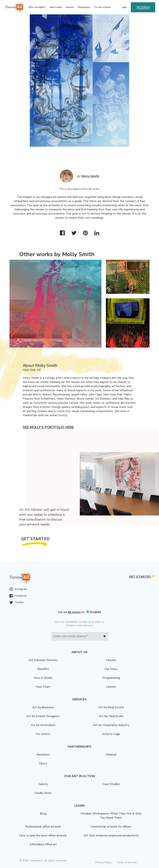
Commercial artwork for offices (111, 827)
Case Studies (111, 784)
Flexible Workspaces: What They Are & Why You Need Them (111, 816)
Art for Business (43, 707)
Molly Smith (90, 176)
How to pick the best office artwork (43, 835)
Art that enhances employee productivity (111, 835)
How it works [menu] (56, 7)
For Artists (43, 734)
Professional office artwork (43, 827)
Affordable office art (43, 844)
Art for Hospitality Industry (111, 725)
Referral (111, 755)
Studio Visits (43, 793)
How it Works (43, 678)
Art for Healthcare (111, 716)
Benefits (43, 669)
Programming (111, 678)
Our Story (111, 669)
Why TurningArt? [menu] (37, 7)
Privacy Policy (103, 862)
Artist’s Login (111, 734)
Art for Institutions (43, 725)
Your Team (43, 687)
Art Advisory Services (43, 660)
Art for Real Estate (111, 707)
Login (124, 7)
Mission (111, 660)
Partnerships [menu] (84, 7)
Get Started (143, 7)
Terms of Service (126, 862)
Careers (111, 687)
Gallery (43, 784)
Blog (43, 814)
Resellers (43, 755)
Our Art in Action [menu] (102, 7)
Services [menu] (70, 7)
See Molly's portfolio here (48, 427)
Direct (43, 763)
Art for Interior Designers (43, 716)
